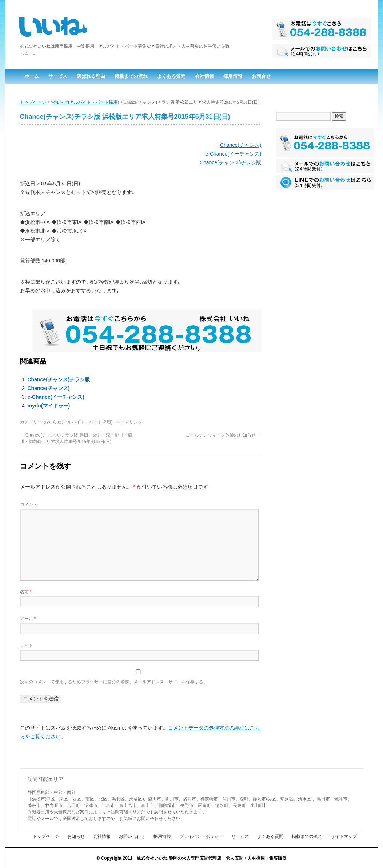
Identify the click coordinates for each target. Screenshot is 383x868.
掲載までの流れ (131, 76)
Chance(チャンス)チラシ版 (231, 162)
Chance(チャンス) (241, 145)
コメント (29, 505)
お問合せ (261, 76)
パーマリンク (129, 422)
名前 (26, 592)
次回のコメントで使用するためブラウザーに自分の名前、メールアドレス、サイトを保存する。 (114, 682)
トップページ (33, 102)
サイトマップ (344, 836)
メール (28, 619)
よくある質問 (171, 76)
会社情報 (204, 76)
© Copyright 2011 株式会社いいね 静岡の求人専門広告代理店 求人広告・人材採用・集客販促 (191, 858)
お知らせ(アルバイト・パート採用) (85, 102)
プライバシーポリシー (201, 836)
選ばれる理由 (91, 76)
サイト (27, 646)
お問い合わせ (132, 836)
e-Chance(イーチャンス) (233, 154)
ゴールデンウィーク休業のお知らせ (224, 435)
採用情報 (233, 76)
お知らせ (76, 836)
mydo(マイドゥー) (49, 406)
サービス (58, 76)
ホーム (32, 76)
